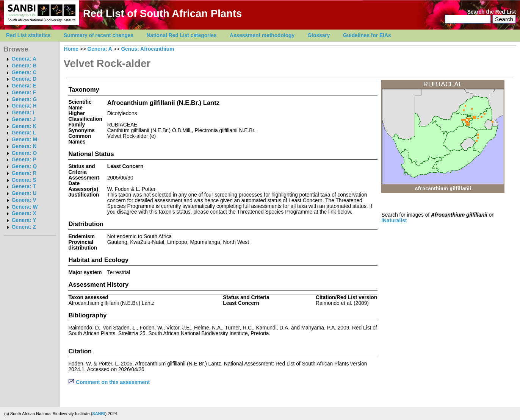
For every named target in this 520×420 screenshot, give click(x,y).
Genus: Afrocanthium (147, 49)
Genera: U (24, 193)
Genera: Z (24, 227)
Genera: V (24, 200)
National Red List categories (182, 35)
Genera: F (24, 93)
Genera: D (24, 79)
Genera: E (24, 86)
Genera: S (24, 180)
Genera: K (24, 126)
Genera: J (24, 119)
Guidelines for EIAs (367, 35)
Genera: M (24, 140)
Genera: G (24, 99)
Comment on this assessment (109, 382)
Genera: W (25, 207)
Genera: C (24, 73)
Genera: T (24, 187)
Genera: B (24, 66)
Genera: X (24, 213)
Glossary (319, 35)
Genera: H (24, 106)
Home (71, 49)
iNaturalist (394, 221)
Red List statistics (28, 35)
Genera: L (24, 133)
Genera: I (23, 113)
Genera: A (24, 59)
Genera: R (24, 173)
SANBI (99, 414)
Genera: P (24, 160)
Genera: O (24, 153)
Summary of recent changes (99, 35)
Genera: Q (24, 166)
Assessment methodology (262, 35)
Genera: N (24, 146)
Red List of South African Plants (162, 13)
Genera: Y (24, 220)
